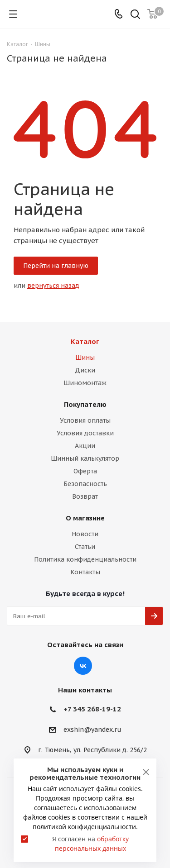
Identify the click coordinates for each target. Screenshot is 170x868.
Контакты (85, 572)
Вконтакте (83, 666)
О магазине (85, 518)
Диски (85, 370)
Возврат (85, 496)
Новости (85, 534)
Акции (85, 446)
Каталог (85, 341)
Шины (85, 358)
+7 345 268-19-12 (92, 709)
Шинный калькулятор (85, 458)
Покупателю (85, 404)
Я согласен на (90, 844)
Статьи (85, 547)
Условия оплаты (85, 420)
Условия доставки (85, 433)
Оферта (85, 471)
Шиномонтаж (85, 383)
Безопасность (85, 484)
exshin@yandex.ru (92, 730)
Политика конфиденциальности (85, 559)
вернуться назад (53, 286)
